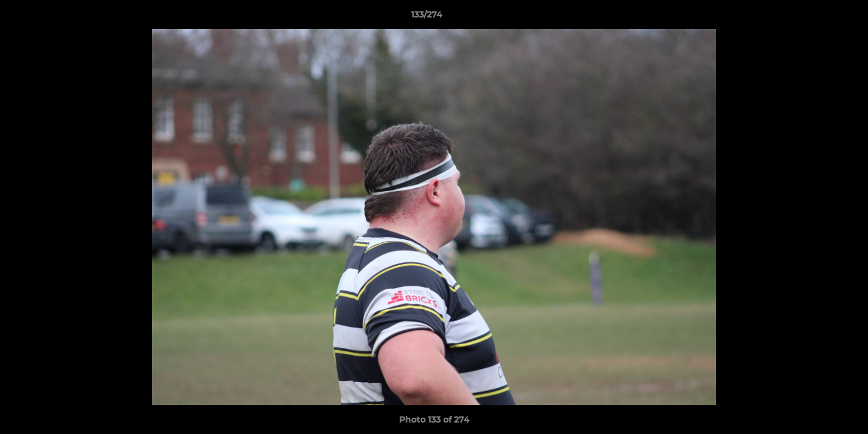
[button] (817, 17)
